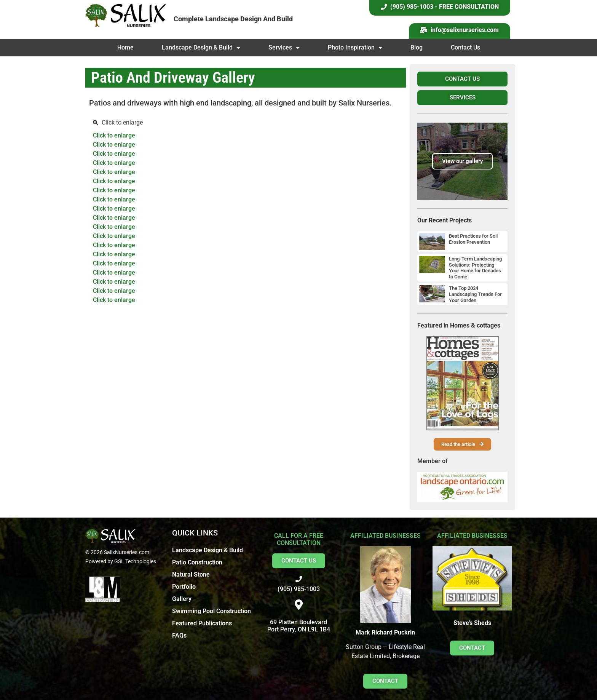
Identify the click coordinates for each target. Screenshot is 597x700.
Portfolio (184, 587)
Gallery (182, 599)
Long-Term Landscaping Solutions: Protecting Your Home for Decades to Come (475, 268)
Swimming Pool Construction (212, 611)
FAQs (179, 635)
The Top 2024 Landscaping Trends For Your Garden (475, 294)
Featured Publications (202, 623)
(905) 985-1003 (299, 589)
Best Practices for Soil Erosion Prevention (473, 239)
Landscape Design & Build (201, 48)
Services (284, 48)
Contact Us (465, 47)
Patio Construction (197, 562)
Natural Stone (191, 575)
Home (125, 47)
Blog (417, 47)
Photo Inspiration (355, 48)
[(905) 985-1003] (299, 579)
